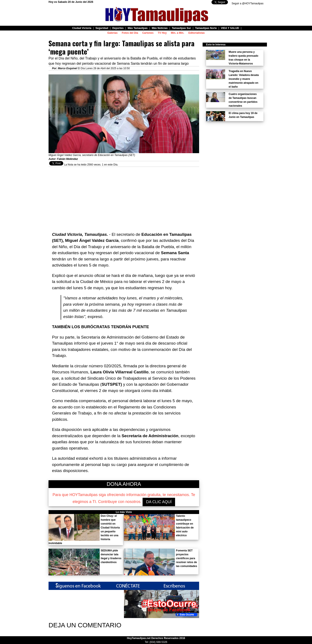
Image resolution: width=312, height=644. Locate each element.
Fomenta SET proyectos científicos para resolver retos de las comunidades (186, 558)
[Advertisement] (124, 197)
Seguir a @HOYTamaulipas (248, 3)
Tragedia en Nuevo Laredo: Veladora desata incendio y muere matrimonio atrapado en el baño (244, 79)
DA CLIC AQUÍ (159, 502)
